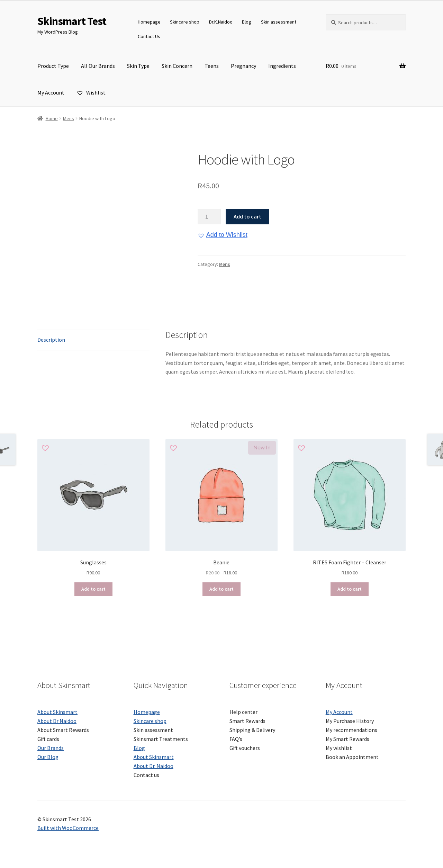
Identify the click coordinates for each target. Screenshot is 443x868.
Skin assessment (279, 22)
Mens (69, 118)
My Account (51, 92)
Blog (247, 22)
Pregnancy (243, 66)
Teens (212, 66)
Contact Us (149, 36)
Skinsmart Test (72, 21)
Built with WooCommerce (68, 828)
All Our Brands (98, 66)
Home (52, 118)
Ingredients (282, 66)
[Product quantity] (209, 217)
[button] (223, 235)
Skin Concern (177, 66)
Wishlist (91, 92)
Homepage (149, 22)
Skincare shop (185, 22)
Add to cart (247, 216)
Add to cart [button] (93, 589)
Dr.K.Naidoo (221, 22)
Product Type (53, 66)
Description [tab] (51, 340)
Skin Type (138, 66)
